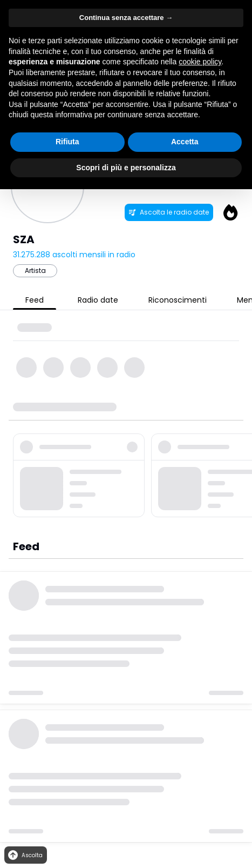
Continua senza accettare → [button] (126, 18)
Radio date (98, 300)
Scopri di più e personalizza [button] (126, 168)
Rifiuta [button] (67, 142)
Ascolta (25, 855)
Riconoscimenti (178, 300)
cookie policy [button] (200, 62)
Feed (35, 300)
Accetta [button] (185, 142)
